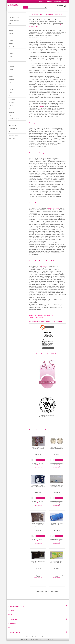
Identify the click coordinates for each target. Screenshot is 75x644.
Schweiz (11, 109)
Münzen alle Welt (13, 129)
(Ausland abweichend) (38, 471)
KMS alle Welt (12, 125)
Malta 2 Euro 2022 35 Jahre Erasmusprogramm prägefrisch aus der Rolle (57, 452)
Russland (11, 106)
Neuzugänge (12, 142)
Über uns (41, 110)
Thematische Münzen (14, 122)
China (11, 96)
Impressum (49, 640)
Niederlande (12, 66)
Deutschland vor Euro (14, 24)
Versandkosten (42, 640)
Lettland (11, 53)
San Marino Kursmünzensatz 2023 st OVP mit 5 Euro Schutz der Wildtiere (57, 566)
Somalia (11, 112)
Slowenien (12, 83)
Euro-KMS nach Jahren (15, 30)
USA (10, 119)
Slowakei (11, 80)
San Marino (12, 76)
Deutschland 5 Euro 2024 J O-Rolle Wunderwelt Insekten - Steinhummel (57, 528)
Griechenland (12, 50)
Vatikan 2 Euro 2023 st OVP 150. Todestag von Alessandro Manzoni (38, 566)
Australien (11, 93)
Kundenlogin (49, 2)
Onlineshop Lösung (25, 643)
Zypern (11, 89)
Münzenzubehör (13, 132)
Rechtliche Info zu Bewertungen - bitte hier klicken (47, 357)
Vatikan (11, 86)
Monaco (11, 63)
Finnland (11, 44)
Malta (10, 60)
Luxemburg (12, 57)
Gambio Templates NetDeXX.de (47, 643)
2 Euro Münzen (13, 27)
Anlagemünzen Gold (14, 17)
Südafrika (11, 116)
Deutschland (12, 40)
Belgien (11, 37)
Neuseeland (12, 102)
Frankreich (12, 47)
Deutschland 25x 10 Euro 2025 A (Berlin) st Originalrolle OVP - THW (57, 490)
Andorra (11, 34)
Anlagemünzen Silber (14, 21)
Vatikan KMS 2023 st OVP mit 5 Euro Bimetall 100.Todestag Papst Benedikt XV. (38, 528)
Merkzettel (65, 2)
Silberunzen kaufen (14, 138)
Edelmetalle (12, 135)
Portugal (11, 73)
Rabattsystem (57, 2)
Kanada (11, 99)
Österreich (12, 70)
